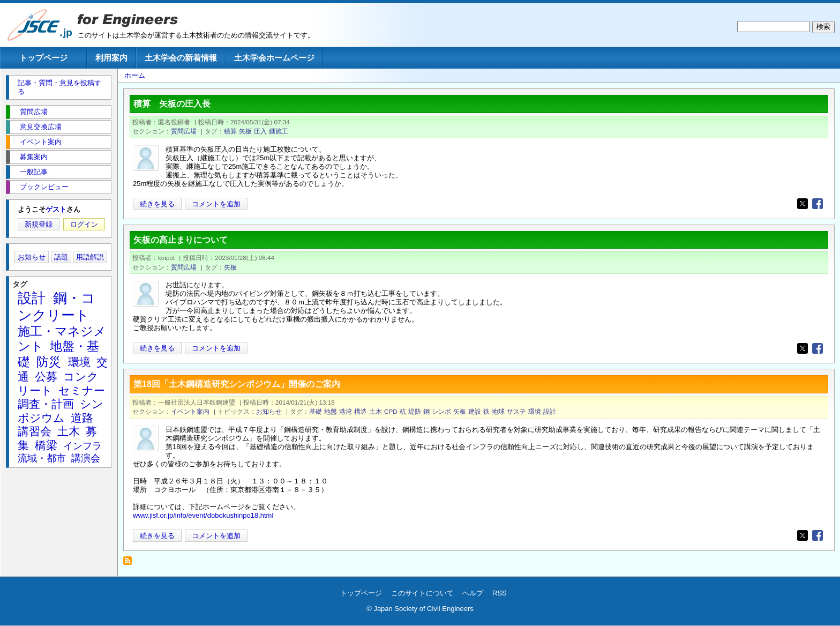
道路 (82, 418)
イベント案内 (190, 411)
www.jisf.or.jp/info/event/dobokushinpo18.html (203, 515)
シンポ (441, 411)
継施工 (279, 131)
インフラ (82, 446)
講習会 (35, 431)
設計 (550, 411)
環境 (535, 411)
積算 (230, 131)
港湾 (346, 411)
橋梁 (46, 445)
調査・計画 (46, 404)
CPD (391, 411)
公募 (46, 377)
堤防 (415, 411)
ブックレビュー (44, 187)
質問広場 (184, 131)
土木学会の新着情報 (181, 58)
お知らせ (269, 411)
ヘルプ (473, 593)
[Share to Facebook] (817, 204)
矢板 (245, 131)
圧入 (260, 131)
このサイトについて (422, 593)
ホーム (135, 75)
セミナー (82, 390)
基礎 (316, 411)
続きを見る (157, 204)
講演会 (86, 458)
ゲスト (56, 209)
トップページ (43, 58)
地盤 (331, 411)
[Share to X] (802, 204)
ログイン (84, 224)
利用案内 (111, 58)
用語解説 (90, 257)
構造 (361, 411)
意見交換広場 (41, 127)
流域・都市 (42, 458)
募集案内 (34, 157)
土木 (376, 411)
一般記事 (34, 172)
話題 (61, 257)
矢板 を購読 (130, 564)
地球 (498, 411)
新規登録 (39, 224)
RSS (500, 593)
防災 (49, 362)
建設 (475, 411)
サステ (516, 411)
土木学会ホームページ (274, 58)
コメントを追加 (216, 204)
